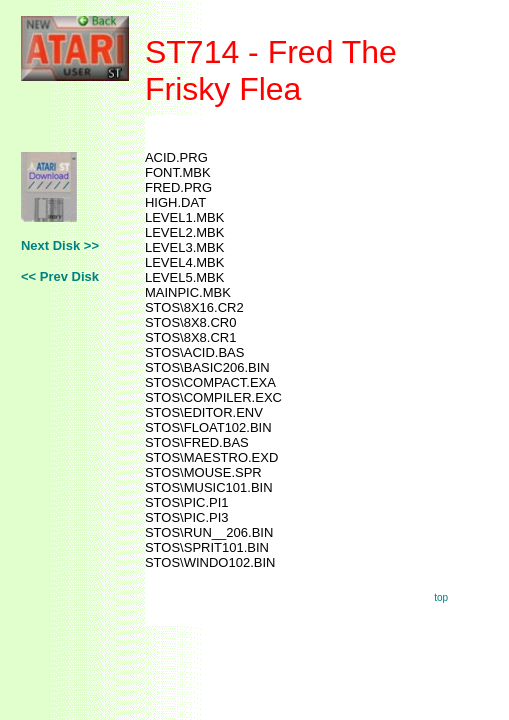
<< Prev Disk (60, 276)
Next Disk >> (60, 245)
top (441, 597)
